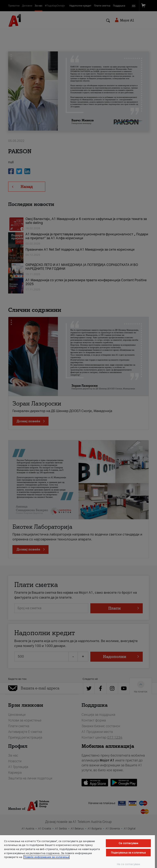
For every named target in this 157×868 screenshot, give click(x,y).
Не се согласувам (128, 864)
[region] (77, 852)
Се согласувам (128, 843)
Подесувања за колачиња (128, 853)
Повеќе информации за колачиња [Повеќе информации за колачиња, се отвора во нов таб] (46, 857)
